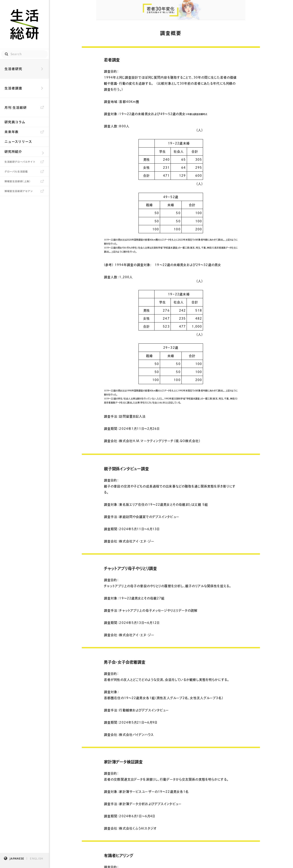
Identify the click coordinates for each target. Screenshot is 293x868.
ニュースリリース (18, 142)
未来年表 (11, 132)
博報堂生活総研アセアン (19, 191)
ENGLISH (36, 858)
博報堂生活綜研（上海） (18, 181)
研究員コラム (15, 122)
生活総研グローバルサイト (20, 162)
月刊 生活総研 (16, 108)
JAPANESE (17, 858)
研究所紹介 (13, 152)
